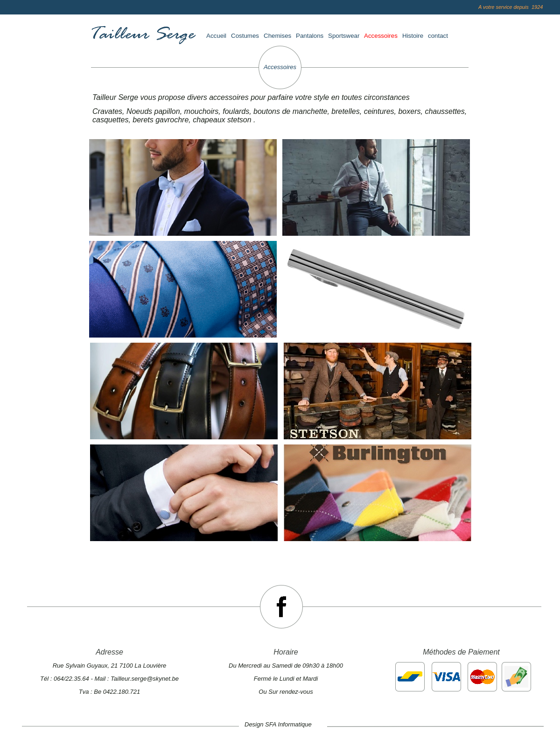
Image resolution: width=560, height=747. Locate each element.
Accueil (216, 36)
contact (438, 36)
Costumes (245, 36)
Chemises (277, 36)
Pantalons (310, 36)
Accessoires (381, 36)
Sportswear (344, 36)
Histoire (413, 36)
